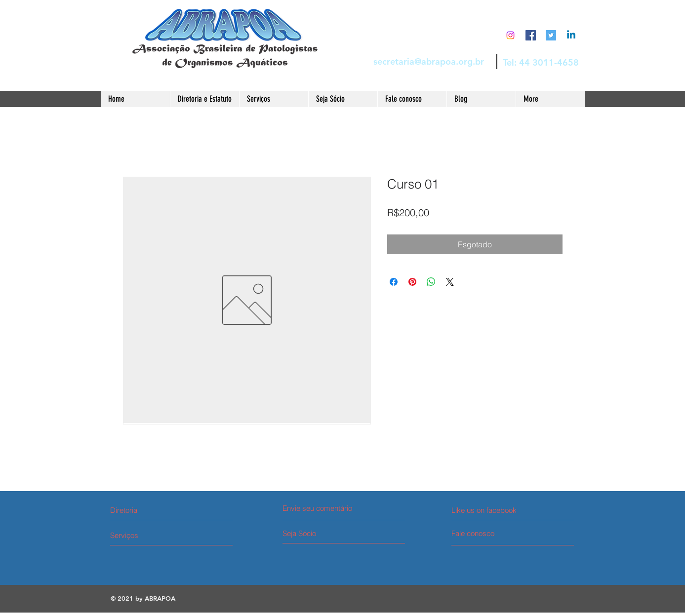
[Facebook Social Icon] (531, 35)
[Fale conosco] (489, 533)
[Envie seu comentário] (323, 508)
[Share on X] (450, 282)
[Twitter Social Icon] (551, 35)
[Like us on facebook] (496, 510)
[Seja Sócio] (320, 533)
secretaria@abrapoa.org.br (429, 61)
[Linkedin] (571, 35)
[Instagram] (510, 35)
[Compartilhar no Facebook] (394, 282)
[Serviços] (147, 535)
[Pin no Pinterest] (412, 282)
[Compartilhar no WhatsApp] (431, 282)
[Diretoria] (153, 510)
